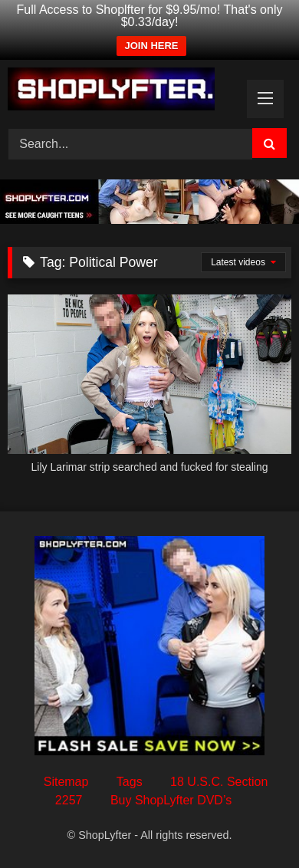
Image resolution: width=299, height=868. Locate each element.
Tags (130, 782)
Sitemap (66, 782)
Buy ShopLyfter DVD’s (171, 800)
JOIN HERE (151, 46)
